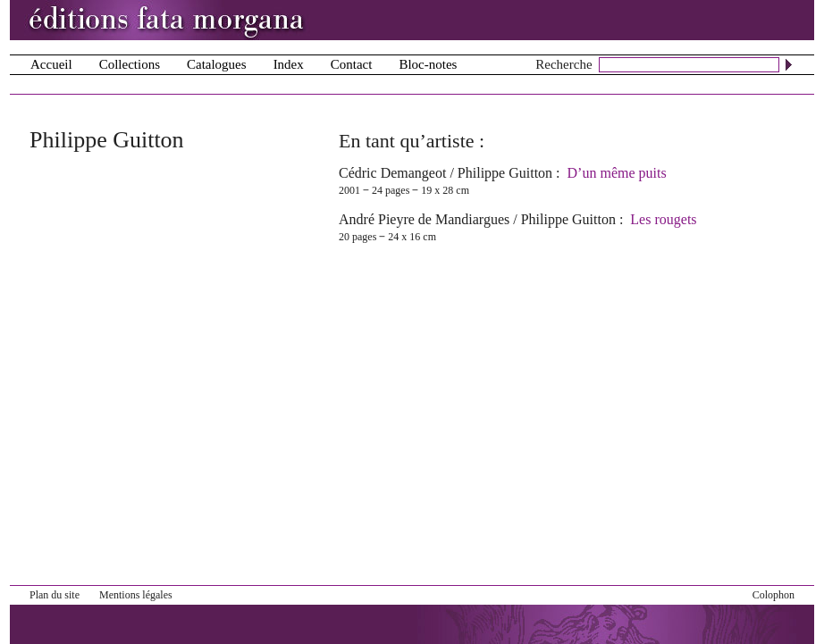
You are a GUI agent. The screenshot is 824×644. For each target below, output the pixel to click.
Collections (130, 64)
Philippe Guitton (505, 173)
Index (289, 64)
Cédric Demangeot (392, 173)
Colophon (774, 595)
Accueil (51, 64)
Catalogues (217, 64)
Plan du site (55, 595)
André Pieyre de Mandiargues (424, 219)
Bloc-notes (428, 64)
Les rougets (663, 219)
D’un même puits (617, 173)
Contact (352, 64)
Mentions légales (136, 595)
